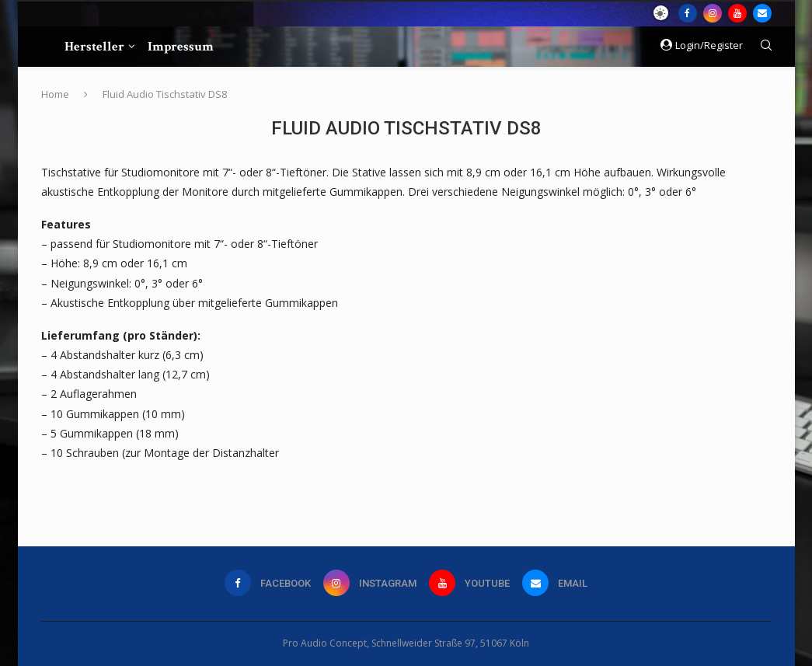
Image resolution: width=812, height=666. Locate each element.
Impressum (181, 47)
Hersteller (94, 47)
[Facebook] (688, 13)
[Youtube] (737, 13)
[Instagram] (713, 13)
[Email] (762, 13)
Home (55, 94)
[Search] (766, 47)
